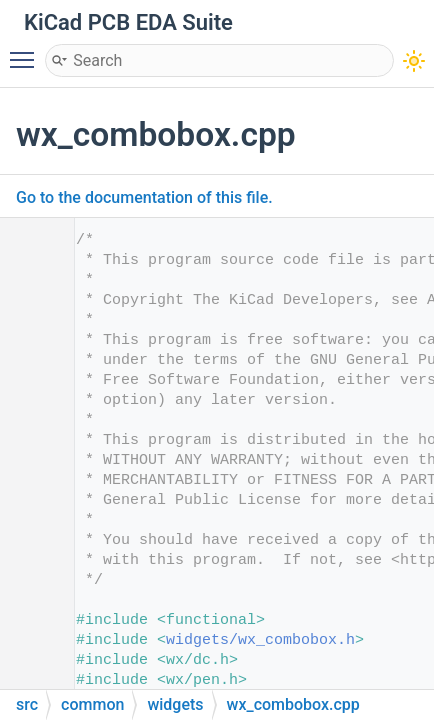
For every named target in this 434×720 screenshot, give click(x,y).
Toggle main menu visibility (27, 51)
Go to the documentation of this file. (144, 197)
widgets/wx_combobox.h (260, 640)
